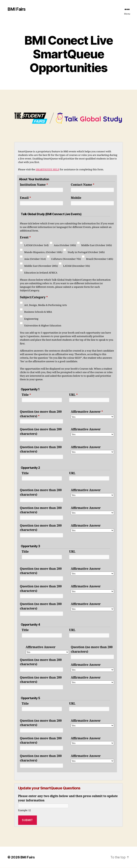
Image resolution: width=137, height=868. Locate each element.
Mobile (76, 198)
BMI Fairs (17, 9)
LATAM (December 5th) (76, 266)
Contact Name (82, 185)
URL (73, 395)
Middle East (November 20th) (41, 266)
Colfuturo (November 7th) (66, 259)
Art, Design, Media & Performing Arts (45, 305)
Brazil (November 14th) (100, 259)
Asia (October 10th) (65, 246)
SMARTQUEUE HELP (48, 170)
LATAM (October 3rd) (36, 246)
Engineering (31, 319)
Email (25, 198)
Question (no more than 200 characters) (41, 414)
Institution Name (34, 185)
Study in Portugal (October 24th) (86, 253)
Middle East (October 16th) (97, 246)
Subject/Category (34, 298)
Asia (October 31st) (35, 259)
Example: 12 (25, 811)
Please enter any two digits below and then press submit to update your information (68, 799)
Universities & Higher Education (43, 326)
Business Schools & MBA (38, 312)
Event (25, 238)
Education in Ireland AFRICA (41, 273)
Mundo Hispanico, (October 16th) (43, 253)
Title (26, 395)
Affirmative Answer (87, 412)
